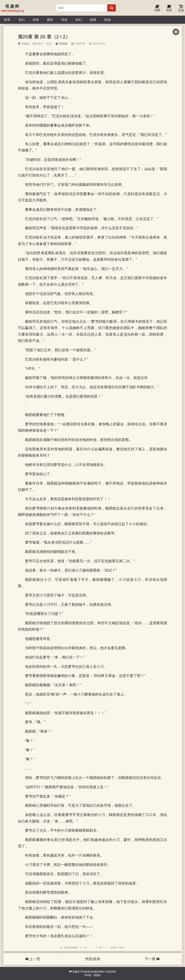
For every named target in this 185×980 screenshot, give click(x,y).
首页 (7, 20)
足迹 (181, 8)
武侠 (36, 20)
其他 (107, 20)
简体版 (88, 975)
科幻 (79, 20)
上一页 (33, 959)
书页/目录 (92, 959)
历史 (64, 20)
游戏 (93, 20)
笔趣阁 (76, 972)
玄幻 (21, 20)
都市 (50, 20)
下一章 (152, 959)
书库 (157, 8)
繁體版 (97, 975)
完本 (169, 8)
